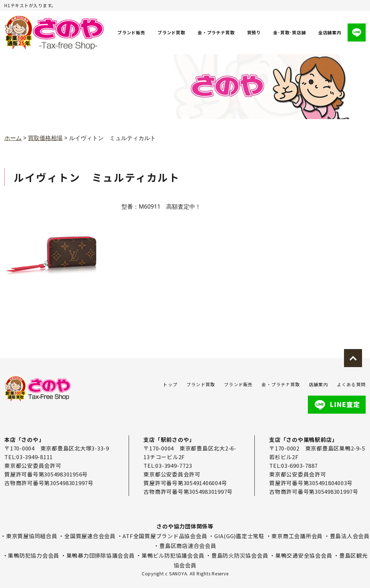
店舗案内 (319, 384)
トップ (170, 384)
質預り (254, 32)
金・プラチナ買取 (216, 32)
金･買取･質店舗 (290, 32)
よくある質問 (351, 384)
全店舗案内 (330, 32)
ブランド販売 (131, 32)
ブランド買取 (171, 32)
